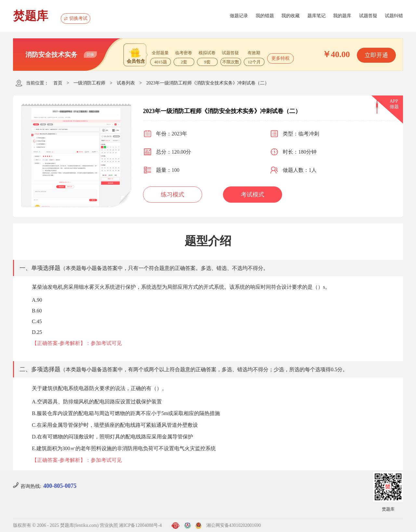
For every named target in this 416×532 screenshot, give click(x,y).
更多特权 (280, 58)
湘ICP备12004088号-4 (140, 525)
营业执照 (109, 525)
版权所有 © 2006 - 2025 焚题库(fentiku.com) (56, 525)
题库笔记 (317, 16)
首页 (58, 83)
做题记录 (239, 16)
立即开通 (376, 55)
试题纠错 (394, 16)
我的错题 (265, 16)
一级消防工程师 (89, 83)
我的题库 (342, 16)
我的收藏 (291, 16)
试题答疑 (368, 16)
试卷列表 (126, 83)
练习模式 (173, 195)
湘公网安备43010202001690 (234, 525)
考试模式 (253, 195)
